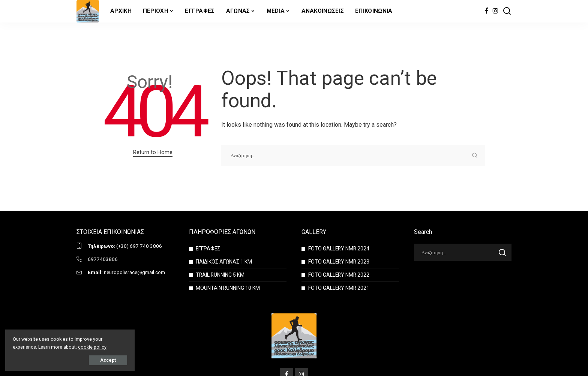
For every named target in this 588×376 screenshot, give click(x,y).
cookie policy (93, 347)
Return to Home (153, 152)
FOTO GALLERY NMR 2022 (339, 275)
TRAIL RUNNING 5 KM (220, 275)
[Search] (507, 11)
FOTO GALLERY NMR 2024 (339, 249)
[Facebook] (487, 11)
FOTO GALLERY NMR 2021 (339, 288)
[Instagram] (496, 11)
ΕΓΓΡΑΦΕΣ (208, 249)
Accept (91, 360)
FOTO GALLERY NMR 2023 (339, 262)
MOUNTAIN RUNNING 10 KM (228, 288)
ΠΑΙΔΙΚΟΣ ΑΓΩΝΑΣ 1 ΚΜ (224, 262)
